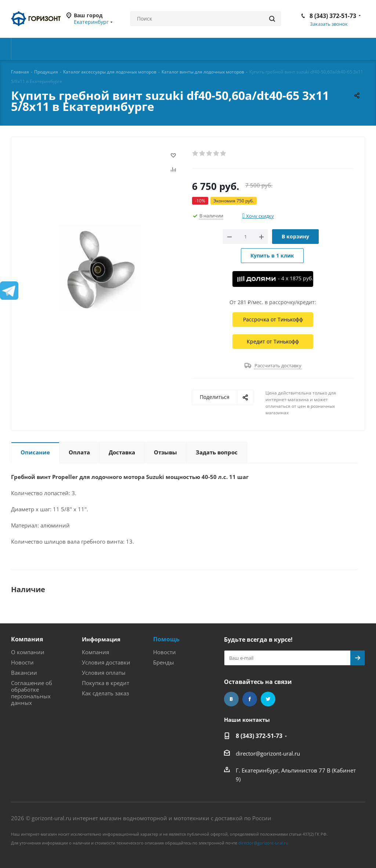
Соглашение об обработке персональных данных (32, 693)
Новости (22, 662)
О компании (28, 652)
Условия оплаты (104, 673)
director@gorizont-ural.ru (268, 753)
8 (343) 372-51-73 (333, 16)
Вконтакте (231, 699)
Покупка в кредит (106, 683)
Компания (27, 639)
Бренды (164, 662)
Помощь (166, 639)
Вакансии (24, 673)
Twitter (268, 699)
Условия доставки (106, 662)
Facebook (250, 699)
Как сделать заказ (105, 693)
